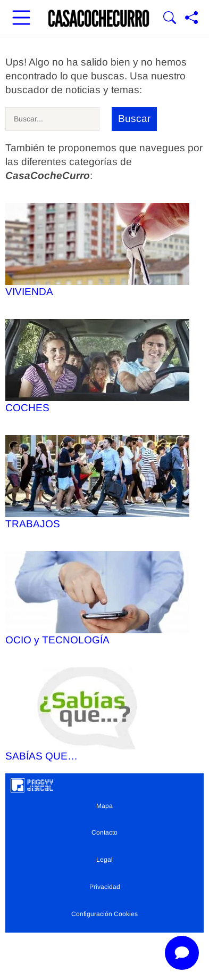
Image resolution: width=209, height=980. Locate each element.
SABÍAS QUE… (97, 714)
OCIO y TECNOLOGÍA (97, 598)
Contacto (104, 832)
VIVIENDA (97, 250)
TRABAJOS (97, 482)
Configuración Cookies (104, 914)
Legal (104, 860)
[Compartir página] (191, 19)
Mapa (104, 806)
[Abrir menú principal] (21, 19)
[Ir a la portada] (99, 19)
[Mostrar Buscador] (170, 19)
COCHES (97, 366)
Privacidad (105, 887)
